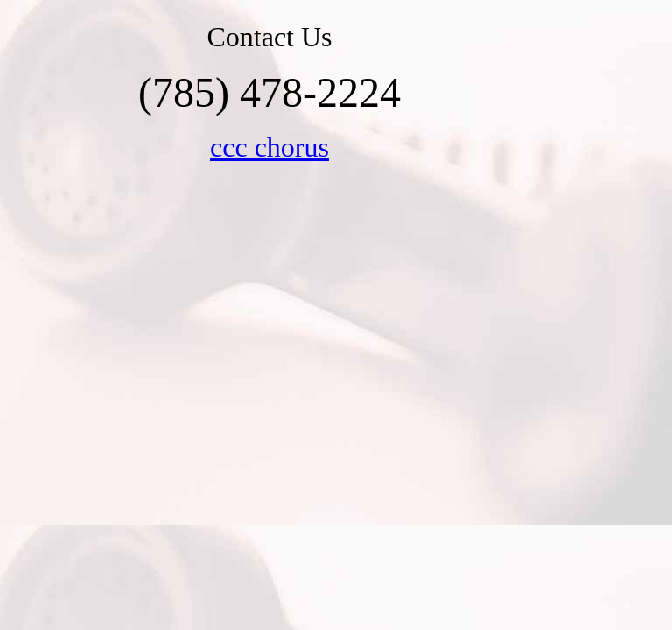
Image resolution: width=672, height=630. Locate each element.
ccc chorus (269, 147)
